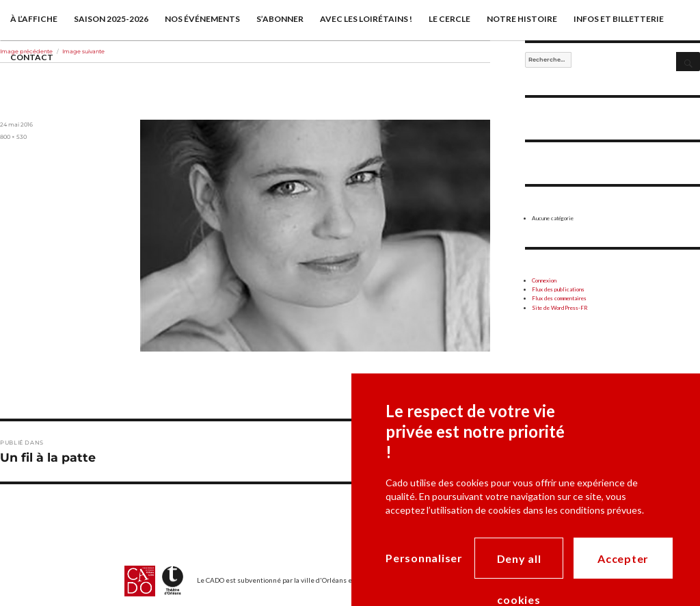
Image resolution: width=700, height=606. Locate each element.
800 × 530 (13, 137)
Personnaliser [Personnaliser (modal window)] (424, 558)
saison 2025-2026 (111, 19)
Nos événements (202, 19)
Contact (32, 57)
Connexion (544, 280)
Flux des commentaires (559, 298)
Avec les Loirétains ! (366, 19)
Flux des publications (558, 289)
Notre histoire (522, 19)
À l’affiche (34, 19)
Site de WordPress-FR (560, 308)
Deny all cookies (519, 565)
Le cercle (449, 19)
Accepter (623, 558)
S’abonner (280, 19)
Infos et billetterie (619, 19)
